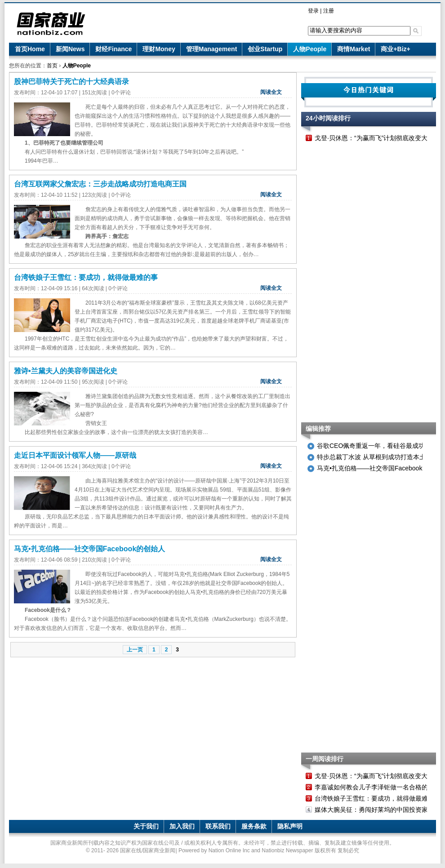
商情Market (354, 49)
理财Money (159, 49)
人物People (310, 49)
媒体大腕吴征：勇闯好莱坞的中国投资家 (371, 810)
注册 (329, 11)
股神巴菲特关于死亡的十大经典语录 (71, 82)
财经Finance (113, 49)
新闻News (70, 49)
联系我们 (218, 826)
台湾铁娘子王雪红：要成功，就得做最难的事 (86, 277)
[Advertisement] (342, 283)
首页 (52, 66)
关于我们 (146, 826)
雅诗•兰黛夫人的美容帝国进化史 (66, 371)
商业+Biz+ (395, 49)
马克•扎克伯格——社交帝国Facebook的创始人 (89, 549)
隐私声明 (290, 826)
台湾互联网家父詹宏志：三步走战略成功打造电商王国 (100, 184)
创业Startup (265, 49)
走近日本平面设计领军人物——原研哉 (75, 455)
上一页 (135, 650)
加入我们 (182, 826)
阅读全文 (271, 92)
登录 (313, 11)
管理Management (212, 49)
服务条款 (254, 826)
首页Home (30, 49)
